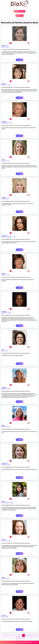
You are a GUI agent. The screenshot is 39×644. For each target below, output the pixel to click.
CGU (24, 642)
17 (25, 638)
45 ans (8, 427)
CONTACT (36, 642)
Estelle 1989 (5, 463)
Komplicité (4, 312)
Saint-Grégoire (5, 123)
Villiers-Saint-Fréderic (7, 237)
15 (19, 638)
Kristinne (4, 274)
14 (17, 638)
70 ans (11, 123)
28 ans (8, 199)
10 (29, 635)
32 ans (12, 503)
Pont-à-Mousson (5, 503)
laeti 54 (3, 501)
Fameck (3, 199)
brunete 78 (4, 236)
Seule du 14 (4, 46)
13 (37, 635)
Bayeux (3, 47)
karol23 (3, 539)
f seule (3, 160)
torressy (4, 84)
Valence (4, 579)
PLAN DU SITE (29, 642)
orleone (3, 577)
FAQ (21, 642)
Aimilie (3, 425)
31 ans (14, 237)
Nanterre (4, 427)
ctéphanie (4, 387)
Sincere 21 (4, 615)
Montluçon (4, 85)
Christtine (4, 122)
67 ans (8, 275)
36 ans (9, 465)
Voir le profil (19, 60)
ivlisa (3, 349)
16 (22, 638)
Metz (3, 351)
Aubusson (4, 541)
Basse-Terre (4, 313)
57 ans (9, 541)
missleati (4, 198)
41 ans (9, 85)
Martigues (4, 389)
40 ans (7, 47)
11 (32, 635)
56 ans (6, 351)
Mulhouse (4, 465)
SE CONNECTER (19, 16)
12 (34, 635)
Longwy (3, 161)
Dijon (3, 617)
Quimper (4, 275)
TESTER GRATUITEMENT (20, 11)
